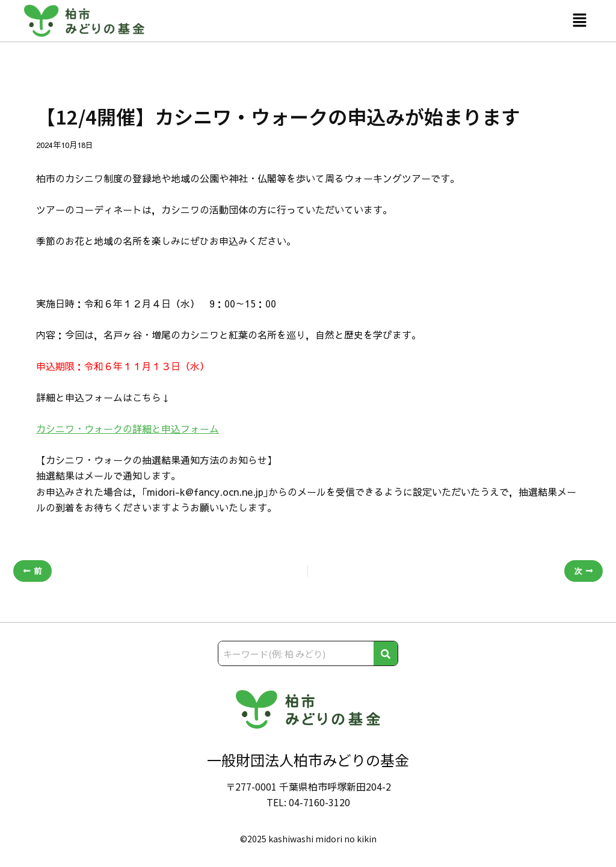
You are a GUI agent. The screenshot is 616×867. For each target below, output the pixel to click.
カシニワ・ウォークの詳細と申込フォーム (128, 428)
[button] (580, 20)
